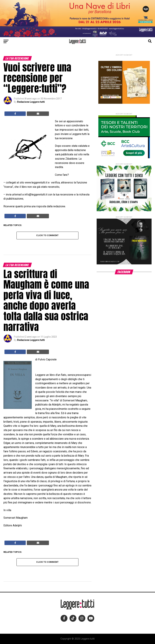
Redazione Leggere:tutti (31, 102)
